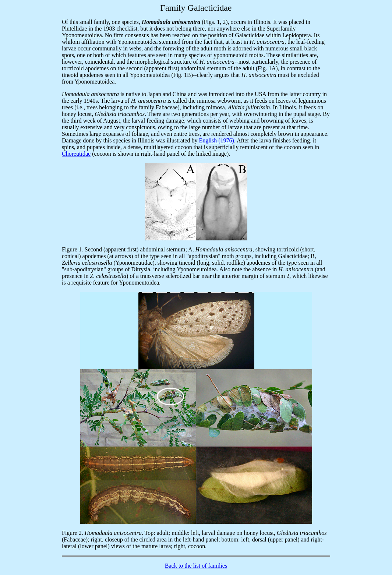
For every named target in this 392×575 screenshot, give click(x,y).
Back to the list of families (196, 566)
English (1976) (216, 140)
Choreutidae (76, 154)
